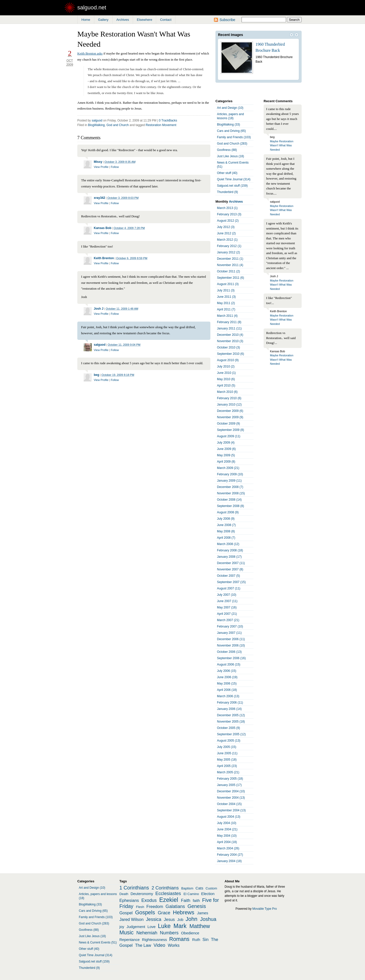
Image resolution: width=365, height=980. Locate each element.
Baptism (187, 888)
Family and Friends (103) (234, 137)
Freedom (155, 906)
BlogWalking (96, 125)
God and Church (118, 125)
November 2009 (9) (230, 417)
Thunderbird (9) (227, 192)
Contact (166, 20)
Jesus (169, 919)
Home (86, 20)
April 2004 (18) (227, 842)
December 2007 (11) (231, 563)
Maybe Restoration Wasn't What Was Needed (282, 145)
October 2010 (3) (229, 347)
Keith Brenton (104, 258)
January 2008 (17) (229, 557)
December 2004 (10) (231, 791)
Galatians (175, 906)
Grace (164, 913)
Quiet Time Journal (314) (234, 179)
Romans (179, 939)
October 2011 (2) (229, 271)
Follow (115, 167)
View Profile (101, 167)
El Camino (191, 894)
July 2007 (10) (227, 595)
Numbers (169, 933)
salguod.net (92, 7)
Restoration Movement (161, 125)
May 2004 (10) (227, 836)
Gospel (126, 913)
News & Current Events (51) (233, 165)
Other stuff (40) (227, 173)
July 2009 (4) (226, 443)
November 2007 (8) (230, 569)
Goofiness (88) (227, 150)
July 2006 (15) (227, 671)
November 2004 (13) (231, 798)
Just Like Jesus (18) (231, 156)
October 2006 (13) (229, 652)
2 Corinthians (165, 888)
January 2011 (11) (229, 328)
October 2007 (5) (229, 576)
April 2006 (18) (227, 690)
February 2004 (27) (230, 855)
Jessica (154, 919)
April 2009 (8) (226, 462)
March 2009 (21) (228, 468)
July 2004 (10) (227, 823)
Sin (206, 939)
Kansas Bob (103, 228)
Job (180, 920)
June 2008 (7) (226, 525)
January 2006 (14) (229, 709)
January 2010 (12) (229, 405)
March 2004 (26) (228, 848)
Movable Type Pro (265, 909)
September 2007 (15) (231, 582)
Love (152, 927)
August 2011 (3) (228, 284)
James (203, 913)
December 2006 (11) (231, 639)
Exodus (149, 900)
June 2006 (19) (227, 677)
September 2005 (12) (231, 734)
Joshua (208, 919)
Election (208, 894)
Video (159, 945)
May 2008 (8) (226, 531)
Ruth (196, 940)
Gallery (103, 20)
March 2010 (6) (227, 392)
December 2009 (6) (230, 411)
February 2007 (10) (230, 626)
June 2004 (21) (227, 829)
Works (174, 945)
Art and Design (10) (230, 108)
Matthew (200, 926)
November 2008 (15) (231, 493)
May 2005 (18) (227, 760)
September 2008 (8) (231, 506)
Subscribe (227, 20)
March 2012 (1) (227, 240)
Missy (98, 162)
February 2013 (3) (229, 214)
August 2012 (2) (228, 221)
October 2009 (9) (229, 424)
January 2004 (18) (229, 861)
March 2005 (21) (228, 772)
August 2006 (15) (229, 664)
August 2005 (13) (229, 741)
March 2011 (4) (227, 316)
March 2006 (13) (228, 696)
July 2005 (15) (227, 747)
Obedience (190, 933)
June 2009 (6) (226, 449)
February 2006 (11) (230, 703)
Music (126, 933)
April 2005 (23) (227, 766)
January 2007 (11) (229, 633)
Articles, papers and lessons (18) (230, 116)
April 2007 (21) (227, 614)
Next (297, 35)
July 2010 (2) (226, 366)
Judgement (136, 927)
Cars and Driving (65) (231, 131)
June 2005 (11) (227, 753)
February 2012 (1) (229, 246)
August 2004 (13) (229, 817)
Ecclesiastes (168, 894)
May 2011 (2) (226, 303)
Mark (180, 926)
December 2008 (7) (230, 487)
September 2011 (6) (231, 278)
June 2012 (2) (226, 233)
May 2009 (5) (226, 455)
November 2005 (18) (231, 722)
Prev (291, 35)
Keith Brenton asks (90, 53)
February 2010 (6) (229, 398)
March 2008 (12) (228, 544)
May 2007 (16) (227, 607)
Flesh (140, 907)
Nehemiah (147, 933)
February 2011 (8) (229, 322)
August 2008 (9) (228, 512)
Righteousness (154, 940)
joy (122, 927)
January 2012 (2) (229, 252)
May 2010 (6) (226, 379)
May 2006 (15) (227, 684)
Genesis (197, 906)
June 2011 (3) (226, 297)
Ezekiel (169, 900)
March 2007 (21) (228, 620)
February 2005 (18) (230, 779)
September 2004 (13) (231, 810)
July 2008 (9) (226, 519)
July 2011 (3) (226, 290)
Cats (199, 888)
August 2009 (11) (229, 436)
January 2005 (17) (229, 785)
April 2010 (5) (226, 386)
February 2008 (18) (230, 550)
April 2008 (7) (226, 538)
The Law (143, 945)
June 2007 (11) (227, 601)
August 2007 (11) (229, 588)
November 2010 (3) (230, 341)
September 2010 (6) (231, 354)
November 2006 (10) (231, 645)
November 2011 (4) (230, 265)
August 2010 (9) (228, 360)
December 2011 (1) (230, 259)
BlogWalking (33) (229, 125)
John (191, 919)
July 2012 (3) (226, 227)
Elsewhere (145, 20)
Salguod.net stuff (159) (232, 186)
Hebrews (184, 913)
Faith (186, 900)
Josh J (99, 309)
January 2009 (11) (229, 481)
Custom (211, 888)
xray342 (99, 198)
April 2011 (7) (226, 309)
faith (196, 901)
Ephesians (129, 900)
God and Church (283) (232, 144)
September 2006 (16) (231, 658)
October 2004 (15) (229, 804)
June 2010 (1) (226, 373)
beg (96, 375)
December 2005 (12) (231, 715)
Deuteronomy (142, 894)
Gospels (145, 913)
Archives (123, 20)
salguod (97, 120)
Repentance (130, 940)
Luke (164, 926)
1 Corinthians (134, 888)
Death (124, 894)
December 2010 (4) (230, 335)
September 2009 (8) (231, 430)
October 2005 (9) (229, 728)
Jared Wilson (131, 919)
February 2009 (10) (230, 474)
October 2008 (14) (229, 500)
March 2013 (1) (227, 208)
